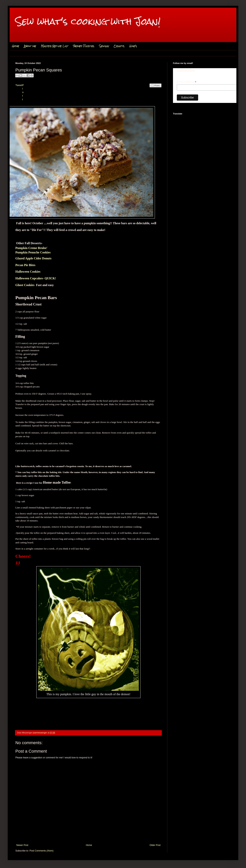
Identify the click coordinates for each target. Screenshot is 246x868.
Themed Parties (84, 46)
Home (16, 46)
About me (30, 46)
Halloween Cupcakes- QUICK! (36, 278)
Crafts (119, 46)
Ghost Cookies (25, 285)
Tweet (19, 85)
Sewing (104, 46)
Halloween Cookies (28, 272)
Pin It (23, 92)
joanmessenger (40, 733)
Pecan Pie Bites (25, 265)
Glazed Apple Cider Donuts (33, 258)
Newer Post (22, 845)
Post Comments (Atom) (41, 851)
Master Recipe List (55, 46)
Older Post (155, 845)
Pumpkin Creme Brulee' (31, 248)
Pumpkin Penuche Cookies (33, 252)
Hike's (133, 46)
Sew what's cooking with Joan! (88, 21)
